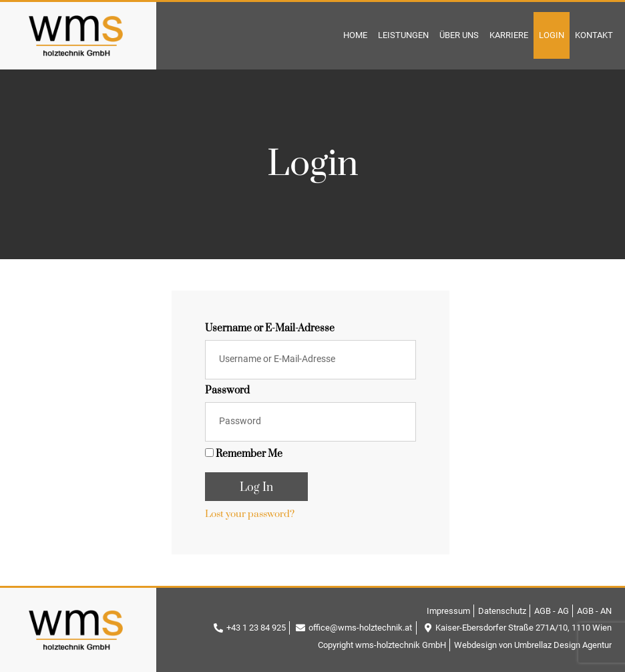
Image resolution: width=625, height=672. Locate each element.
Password (227, 391)
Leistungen (403, 35)
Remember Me (244, 454)
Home (355, 35)
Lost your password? (250, 514)
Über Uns (459, 35)
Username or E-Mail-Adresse (270, 329)
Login (552, 35)
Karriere (509, 35)
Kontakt (594, 35)
